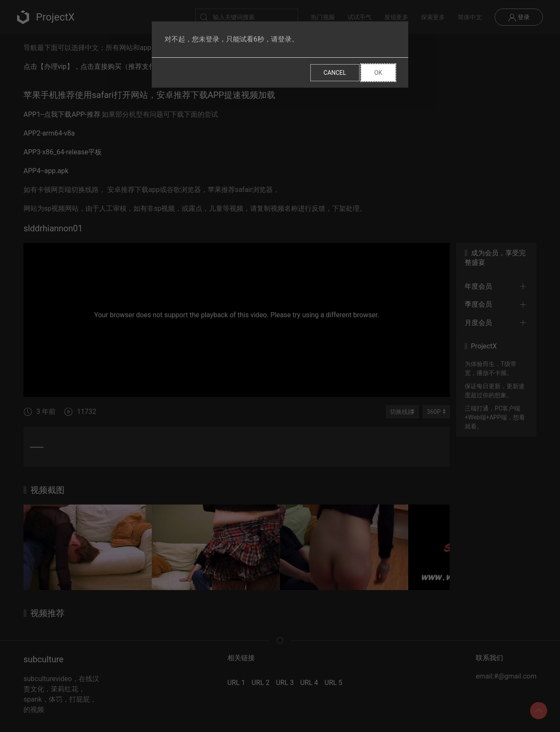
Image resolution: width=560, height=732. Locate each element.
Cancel (335, 73)
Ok (378, 73)
